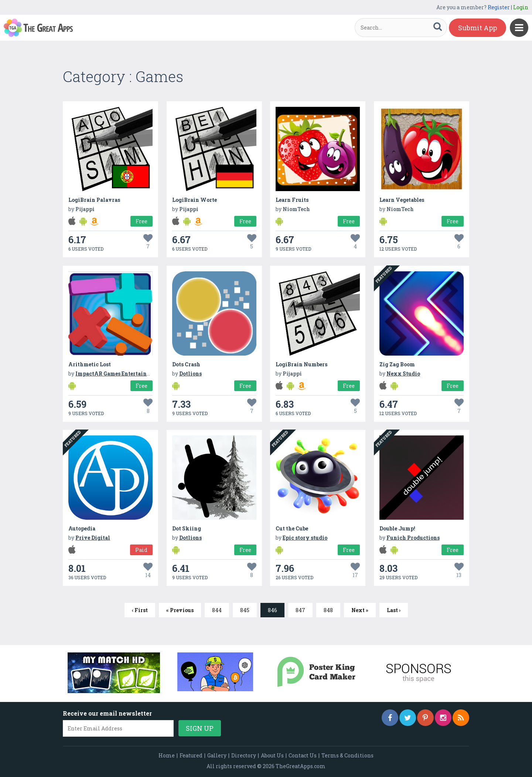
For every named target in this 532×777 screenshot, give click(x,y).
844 (217, 610)
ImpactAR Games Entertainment (118, 374)
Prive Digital (93, 538)
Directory (244, 755)
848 (328, 610)
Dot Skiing (187, 528)
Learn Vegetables (402, 200)
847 (300, 610)
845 (245, 610)
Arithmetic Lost (90, 364)
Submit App (478, 28)
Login (521, 7)
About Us (272, 755)
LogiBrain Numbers (301, 364)
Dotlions (190, 374)
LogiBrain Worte (195, 200)
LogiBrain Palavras (94, 200)
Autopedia (82, 528)
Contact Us (303, 755)
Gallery (217, 755)
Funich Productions (413, 538)
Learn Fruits (292, 200)
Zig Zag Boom (397, 364)
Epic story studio (305, 538)
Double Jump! (397, 528)
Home (167, 755)
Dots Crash (186, 364)
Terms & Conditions (347, 755)
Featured (191, 755)
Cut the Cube (292, 528)
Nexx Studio (403, 374)
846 (272, 610)
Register (499, 7)
